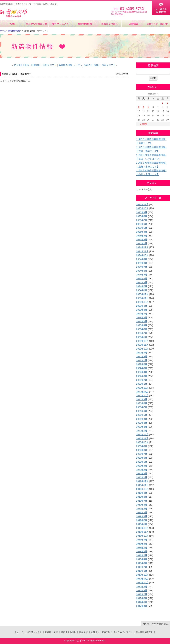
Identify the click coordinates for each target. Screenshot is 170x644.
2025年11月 (142, 204)
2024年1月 (142, 290)
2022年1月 (142, 384)
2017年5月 (142, 602)
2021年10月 (142, 395)
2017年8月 (142, 590)
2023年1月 (142, 337)
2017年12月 (142, 575)
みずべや (13, 13)
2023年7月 (142, 314)
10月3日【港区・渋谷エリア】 (100, 65)
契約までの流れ (109, 24)
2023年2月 (142, 333)
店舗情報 (133, 24)
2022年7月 (142, 360)
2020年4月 (142, 466)
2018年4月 (142, 559)
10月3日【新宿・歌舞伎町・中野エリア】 (35, 65)
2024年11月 (142, 251)
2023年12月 (142, 294)
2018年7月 (142, 548)
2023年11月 (142, 298)
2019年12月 (142, 481)
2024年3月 (142, 282)
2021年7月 (142, 407)
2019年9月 (142, 493)
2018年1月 (142, 571)
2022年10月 (142, 349)
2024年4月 (142, 279)
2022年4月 (142, 372)
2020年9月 (142, 446)
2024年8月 (142, 263)
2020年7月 (142, 454)
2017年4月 (142, 606)
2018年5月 (142, 555)
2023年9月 (142, 306)
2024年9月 (142, 259)
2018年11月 (142, 532)
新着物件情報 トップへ (70, 65)
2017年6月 (142, 598)
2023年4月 (142, 325)
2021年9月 (142, 399)
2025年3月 (142, 236)
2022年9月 (142, 353)
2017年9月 (142, 587)
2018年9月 (142, 540)
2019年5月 (142, 509)
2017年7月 (142, 594)
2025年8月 (142, 216)
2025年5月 (142, 228)
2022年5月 (142, 368)
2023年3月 (142, 329)
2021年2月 (142, 427)
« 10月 (143, 124)
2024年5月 (142, 275)
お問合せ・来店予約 (158, 24)
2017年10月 (142, 583)
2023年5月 (142, 321)
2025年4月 (142, 232)
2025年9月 (142, 212)
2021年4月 (142, 419)
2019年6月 (142, 505)
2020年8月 (142, 450)
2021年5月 (142, 415)
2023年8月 (142, 310)
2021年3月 (142, 423)
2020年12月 (142, 434)
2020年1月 (142, 477)
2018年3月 (142, 563)
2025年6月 (142, 224)
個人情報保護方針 (144, 632)
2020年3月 (142, 470)
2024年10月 (142, 255)
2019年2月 (142, 520)
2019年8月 (142, 497)
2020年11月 (142, 438)
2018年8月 (142, 544)
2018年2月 (142, 567)
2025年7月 (142, 220)
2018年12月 (142, 528)
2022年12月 (142, 341)
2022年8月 (142, 356)
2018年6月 (142, 551)
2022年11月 (142, 345)
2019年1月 (142, 524)
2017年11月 (142, 579)
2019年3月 (142, 516)
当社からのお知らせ (36, 24)
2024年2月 (142, 286)
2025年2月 (142, 240)
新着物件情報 (85, 24)
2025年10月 (142, 208)
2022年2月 (142, 380)
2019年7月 (142, 501)
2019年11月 (142, 485)
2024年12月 (142, 247)
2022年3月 (142, 376)
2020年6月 (142, 458)
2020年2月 (142, 473)
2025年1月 (142, 243)
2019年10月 (142, 489)
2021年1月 (142, 431)
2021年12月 (142, 388)
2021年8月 (142, 403)
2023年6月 (142, 318)
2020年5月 (142, 462)
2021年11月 (142, 392)
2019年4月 (142, 512)
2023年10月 (142, 302)
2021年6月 (142, 411)
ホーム (12, 24)
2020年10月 (142, 442)
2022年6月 (142, 364)
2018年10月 (142, 536)
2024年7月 (142, 267)
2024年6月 (142, 271)
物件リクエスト (61, 24)
